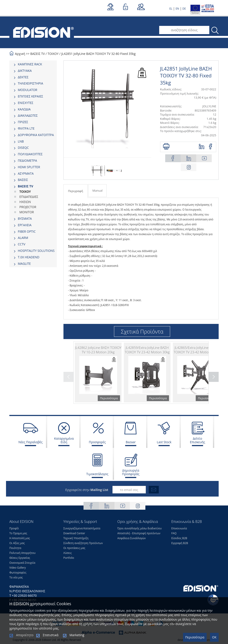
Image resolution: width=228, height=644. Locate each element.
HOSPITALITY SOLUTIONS (36, 251)
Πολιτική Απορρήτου (22, 553)
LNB (21, 141)
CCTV (22, 244)
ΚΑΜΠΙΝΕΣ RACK (30, 64)
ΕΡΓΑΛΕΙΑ (25, 225)
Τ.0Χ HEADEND (29, 257)
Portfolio (69, 558)
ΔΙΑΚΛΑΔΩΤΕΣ (28, 115)
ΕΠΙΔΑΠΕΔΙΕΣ (29, 197)
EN (177, 9)
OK (214, 637)
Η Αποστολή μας (20, 538)
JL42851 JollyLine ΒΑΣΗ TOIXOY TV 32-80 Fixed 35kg (98, 54)
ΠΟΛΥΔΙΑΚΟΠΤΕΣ (30, 154)
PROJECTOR (28, 207)
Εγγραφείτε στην (87, 490)
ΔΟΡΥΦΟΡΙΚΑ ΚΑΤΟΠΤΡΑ (36, 135)
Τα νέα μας (16, 577)
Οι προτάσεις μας (74, 548)
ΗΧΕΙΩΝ (25, 202)
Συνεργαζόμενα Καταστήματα (82, 528)
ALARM (23, 238)
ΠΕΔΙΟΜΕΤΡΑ (27, 160)
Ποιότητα (15, 548)
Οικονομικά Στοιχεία (22, 563)
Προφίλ (14, 528)
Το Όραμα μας (18, 533)
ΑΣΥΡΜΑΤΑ (26, 173)
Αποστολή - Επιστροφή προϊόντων (139, 533)
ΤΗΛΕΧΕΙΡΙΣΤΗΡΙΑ (31, 83)
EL (171, 9)
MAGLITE (24, 264)
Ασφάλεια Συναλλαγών (132, 538)
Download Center (74, 533)
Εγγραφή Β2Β (180, 543)
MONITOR (27, 212)
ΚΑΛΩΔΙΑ (24, 109)
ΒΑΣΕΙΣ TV (38, 54)
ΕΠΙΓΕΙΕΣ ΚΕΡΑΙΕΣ (30, 96)
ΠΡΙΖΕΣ (23, 122)
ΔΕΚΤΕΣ (23, 77)
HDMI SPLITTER (29, 167)
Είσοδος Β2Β (179, 538)
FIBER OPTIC (27, 231)
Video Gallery (18, 568)
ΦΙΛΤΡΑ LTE (26, 128)
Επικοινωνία (179, 528)
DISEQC (23, 148)
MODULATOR (27, 90)
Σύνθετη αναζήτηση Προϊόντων (83, 543)
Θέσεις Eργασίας (20, 558)
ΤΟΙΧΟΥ (53, 54)
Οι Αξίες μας (17, 543)
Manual (97, 191)
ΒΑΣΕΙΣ (23, 180)
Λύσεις (68, 553)
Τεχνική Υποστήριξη (76, 538)
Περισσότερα (195, 637)
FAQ (174, 533)
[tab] (33, 64)
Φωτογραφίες (18, 573)
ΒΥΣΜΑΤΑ (25, 218)
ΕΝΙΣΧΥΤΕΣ (26, 103)
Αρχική (20, 54)
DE (184, 9)
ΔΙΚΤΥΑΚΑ (25, 71)
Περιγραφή (76, 191)
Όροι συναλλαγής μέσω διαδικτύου (139, 528)
